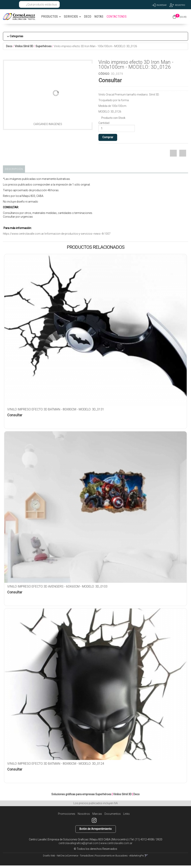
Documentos (113, 814)
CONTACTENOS (117, 17)
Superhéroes (44, 46)
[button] (6, 4)
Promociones (67, 814)
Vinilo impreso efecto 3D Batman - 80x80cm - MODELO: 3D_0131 (56, 409)
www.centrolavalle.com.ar (116, 843)
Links (126, 814)
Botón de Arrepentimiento (96, 829)
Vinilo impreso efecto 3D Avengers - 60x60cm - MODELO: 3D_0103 (57, 586)
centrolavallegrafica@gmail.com (79, 843)
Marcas (97, 814)
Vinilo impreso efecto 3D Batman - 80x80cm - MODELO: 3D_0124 (56, 764)
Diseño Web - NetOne (54, 856)
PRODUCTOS (51, 17)
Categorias (17, 36)
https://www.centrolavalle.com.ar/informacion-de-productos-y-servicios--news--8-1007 (57, 234)
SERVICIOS (72, 17)
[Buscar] (23, 5)
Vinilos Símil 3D (24, 46)
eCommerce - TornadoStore (80, 856)
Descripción (14, 169)
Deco (9, 46)
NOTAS (99, 17)
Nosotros (84, 814)
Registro (180, 5)
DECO (88, 17)
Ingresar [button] (162, 5)
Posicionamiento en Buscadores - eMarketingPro (119, 856)
